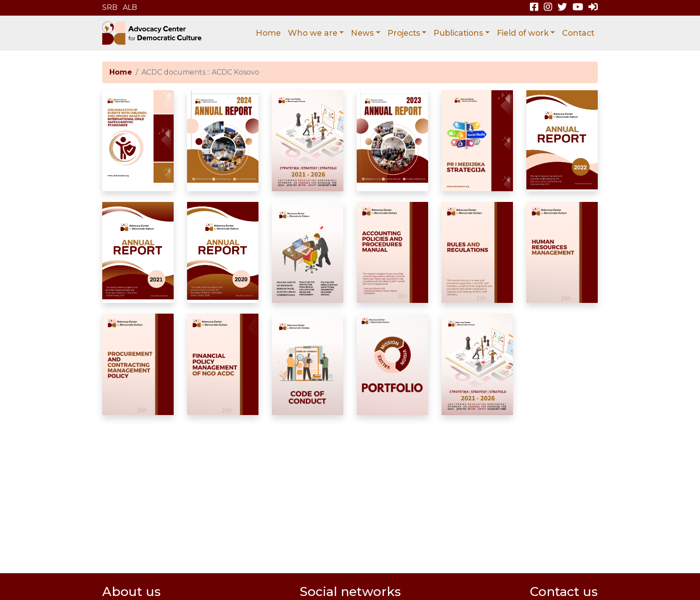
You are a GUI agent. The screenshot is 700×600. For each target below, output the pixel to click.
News (362, 33)
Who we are (313, 33)
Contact (578, 33)
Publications (458, 33)
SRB (110, 7)
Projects (404, 33)
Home (268, 33)
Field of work (523, 33)
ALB (130, 7)
